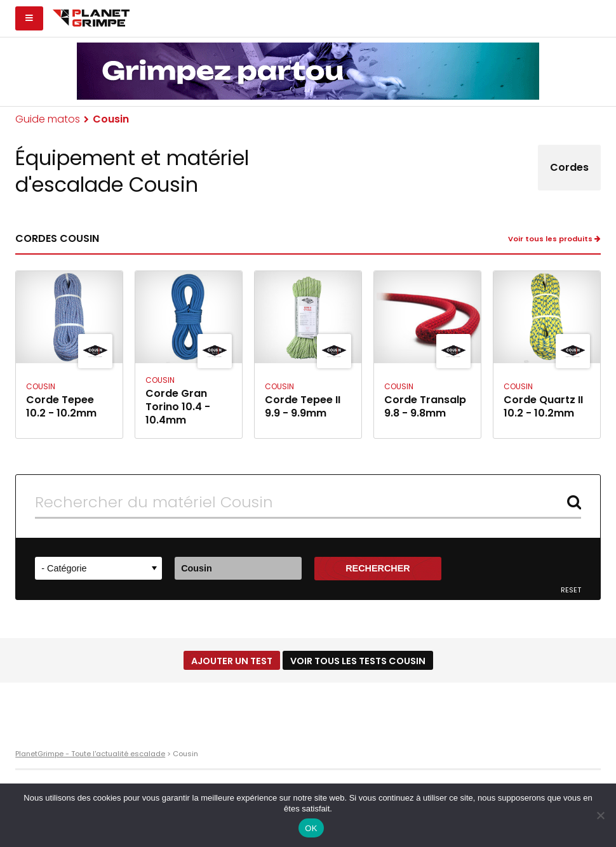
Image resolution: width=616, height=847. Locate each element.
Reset (571, 590)
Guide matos (48, 119)
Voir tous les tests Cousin (358, 661)
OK (311, 828)
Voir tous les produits (554, 239)
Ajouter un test (232, 661)
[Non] (600, 815)
